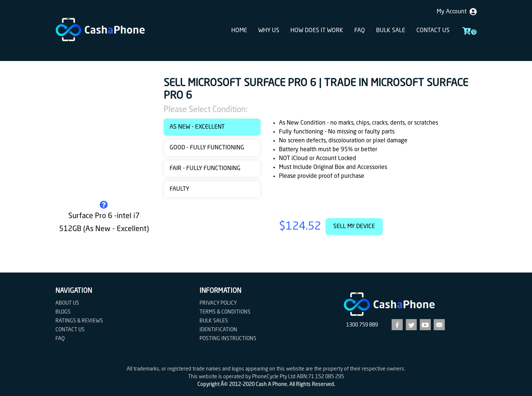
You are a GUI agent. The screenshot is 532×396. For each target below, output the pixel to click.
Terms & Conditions (225, 312)
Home (239, 31)
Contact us (433, 31)
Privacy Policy (218, 303)
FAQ (360, 31)
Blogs (63, 312)
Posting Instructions (228, 339)
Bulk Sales (214, 321)
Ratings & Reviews (79, 321)
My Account (457, 12)
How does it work (317, 31)
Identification (218, 330)
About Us (67, 303)
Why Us (269, 31)
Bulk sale (391, 31)
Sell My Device (354, 227)
